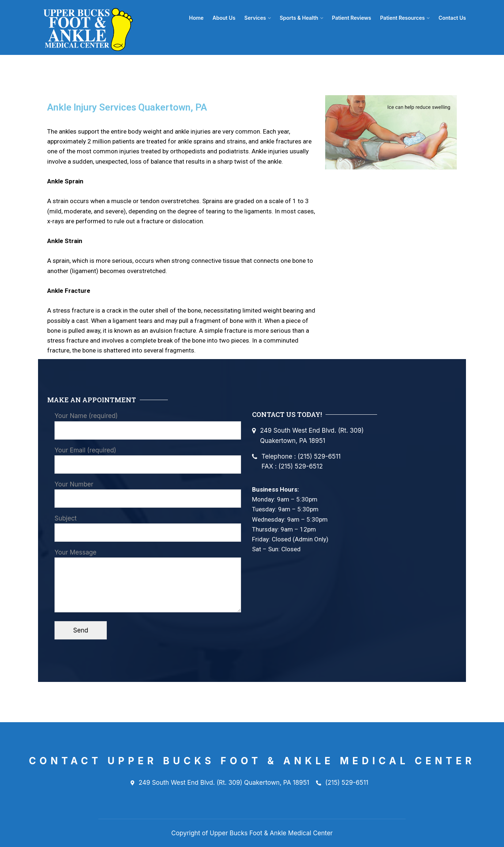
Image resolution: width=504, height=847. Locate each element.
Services (258, 18)
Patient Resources (403, 18)
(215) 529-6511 (342, 783)
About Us (227, 18)
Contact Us (452, 18)
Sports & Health (301, 18)
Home (200, 18)
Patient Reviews (353, 18)
